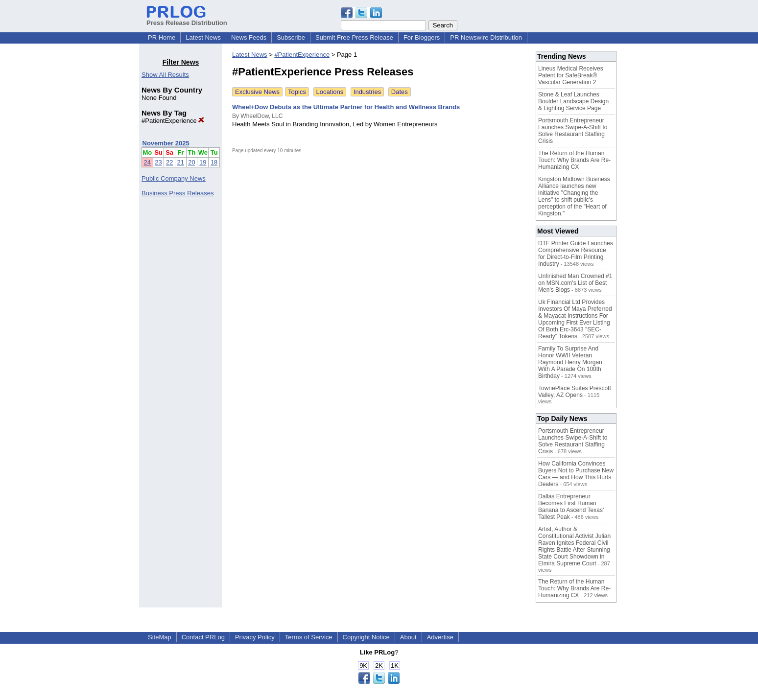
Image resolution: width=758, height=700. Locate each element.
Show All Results (165, 75)
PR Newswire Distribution (486, 37)
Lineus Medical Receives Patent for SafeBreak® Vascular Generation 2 (571, 75)
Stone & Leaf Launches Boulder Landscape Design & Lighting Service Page (573, 101)
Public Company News (174, 178)
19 (203, 162)
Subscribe (291, 37)
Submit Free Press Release (354, 37)
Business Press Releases (178, 193)
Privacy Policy (255, 637)
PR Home (162, 37)
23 (158, 162)
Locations (330, 92)
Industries (367, 92)
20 (191, 162)
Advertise (440, 637)
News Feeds (249, 37)
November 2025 (166, 143)
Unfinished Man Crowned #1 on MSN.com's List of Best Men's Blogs (575, 283)
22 (169, 162)
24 (147, 162)
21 (181, 162)
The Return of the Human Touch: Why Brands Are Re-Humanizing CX (574, 160)
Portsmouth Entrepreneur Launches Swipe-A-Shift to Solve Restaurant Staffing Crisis (573, 131)
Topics (297, 92)
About (408, 637)
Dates (400, 92)
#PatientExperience (173, 121)
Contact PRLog (203, 637)
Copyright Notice (366, 637)
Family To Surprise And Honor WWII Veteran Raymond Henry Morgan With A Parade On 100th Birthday (570, 362)
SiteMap (160, 637)
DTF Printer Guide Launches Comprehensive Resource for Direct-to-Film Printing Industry (576, 254)
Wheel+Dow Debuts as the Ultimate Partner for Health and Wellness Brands (346, 107)
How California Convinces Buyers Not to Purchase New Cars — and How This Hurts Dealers (576, 474)
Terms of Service (309, 637)
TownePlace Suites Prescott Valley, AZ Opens (575, 392)
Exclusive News (257, 92)
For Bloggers (422, 37)
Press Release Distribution (187, 19)
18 (214, 162)
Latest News (203, 37)
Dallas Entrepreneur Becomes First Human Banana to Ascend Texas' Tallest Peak (571, 507)
